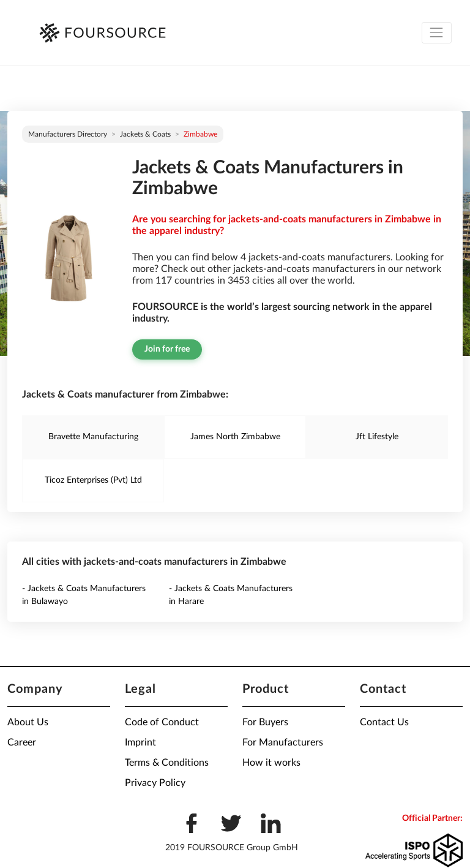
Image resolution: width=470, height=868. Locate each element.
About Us (28, 722)
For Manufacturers (283, 742)
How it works (271, 763)
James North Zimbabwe (235, 437)
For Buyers (265, 722)
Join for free (167, 349)
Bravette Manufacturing (93, 437)
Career (22, 742)
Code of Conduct (162, 722)
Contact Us (384, 722)
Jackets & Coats (145, 134)
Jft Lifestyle (377, 437)
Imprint (140, 742)
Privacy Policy (155, 783)
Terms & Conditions (167, 763)
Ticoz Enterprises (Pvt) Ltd (93, 480)
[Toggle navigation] (437, 33)
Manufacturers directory (68, 134)
